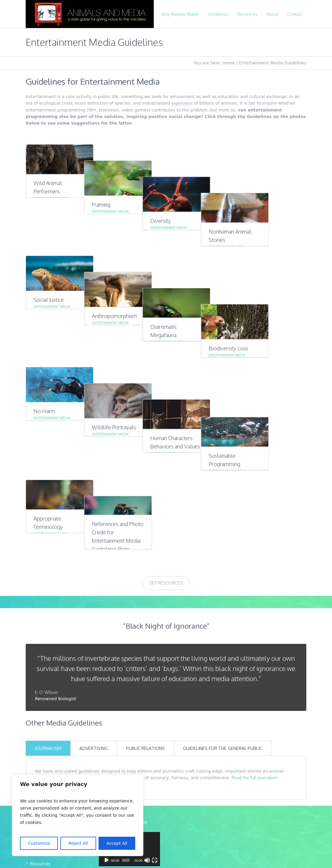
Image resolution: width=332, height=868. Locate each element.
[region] (78, 815)
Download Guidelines (51, 699)
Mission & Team (46, 642)
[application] (129, 656)
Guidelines (40, 661)
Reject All (78, 843)
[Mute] (147, 667)
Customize (39, 843)
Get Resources (166, 389)
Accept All (117, 843)
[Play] (107, 667)
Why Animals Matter (50, 651)
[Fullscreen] (155, 667)
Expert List (40, 680)
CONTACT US (45, 715)
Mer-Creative (183, 789)
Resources (40, 670)
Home (229, 63)
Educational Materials (51, 689)
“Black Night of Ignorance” (166, 432)
